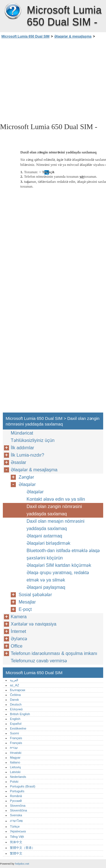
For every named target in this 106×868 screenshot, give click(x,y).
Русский (16, 801)
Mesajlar (27, 602)
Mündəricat (22, 433)
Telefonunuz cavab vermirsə (39, 661)
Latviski (15, 772)
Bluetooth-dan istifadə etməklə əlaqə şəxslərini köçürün (63, 554)
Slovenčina (18, 806)
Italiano (15, 762)
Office (17, 646)
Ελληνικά (16, 709)
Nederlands (18, 777)
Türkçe (15, 826)
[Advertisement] (53, 80)
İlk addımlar (22, 448)
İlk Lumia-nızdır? (27, 455)
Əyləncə (19, 639)
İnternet (18, 631)
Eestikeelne (18, 728)
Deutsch (16, 704)
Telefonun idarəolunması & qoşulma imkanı (54, 653)
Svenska (16, 815)
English (15, 719)
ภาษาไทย (16, 821)
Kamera (19, 617)
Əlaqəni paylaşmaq (46, 587)
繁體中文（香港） (22, 848)
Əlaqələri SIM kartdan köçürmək (59, 565)
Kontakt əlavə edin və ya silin (56, 499)
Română (16, 796)
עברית (14, 748)
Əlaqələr (27, 484)
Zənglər (26, 477)
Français (16, 738)
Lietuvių (15, 767)
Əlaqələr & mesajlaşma (73, 36)
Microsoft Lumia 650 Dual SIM (13, 11)
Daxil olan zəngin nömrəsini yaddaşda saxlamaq (54, 510)
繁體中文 (16, 853)
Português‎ (17, 791)
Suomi (14, 733)
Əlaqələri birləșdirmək (48, 543)
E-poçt (25, 609)
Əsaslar (19, 462)
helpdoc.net (22, 864)
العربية (14, 680)
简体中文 (16, 842)
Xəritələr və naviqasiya (33, 624)
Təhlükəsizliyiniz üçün (33, 440)
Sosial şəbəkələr (35, 595)
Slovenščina (18, 810)
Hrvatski (16, 753)
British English (20, 714)
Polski (14, 782)
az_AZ (14, 685)
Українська (18, 831)
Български (18, 690)
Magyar (15, 758)
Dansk (14, 700)
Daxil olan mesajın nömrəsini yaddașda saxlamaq (56, 525)
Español (16, 724)
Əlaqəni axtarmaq (44, 536)
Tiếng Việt (17, 837)
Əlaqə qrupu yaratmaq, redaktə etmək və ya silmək (58, 576)
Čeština (15, 695)
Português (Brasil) (23, 786)
